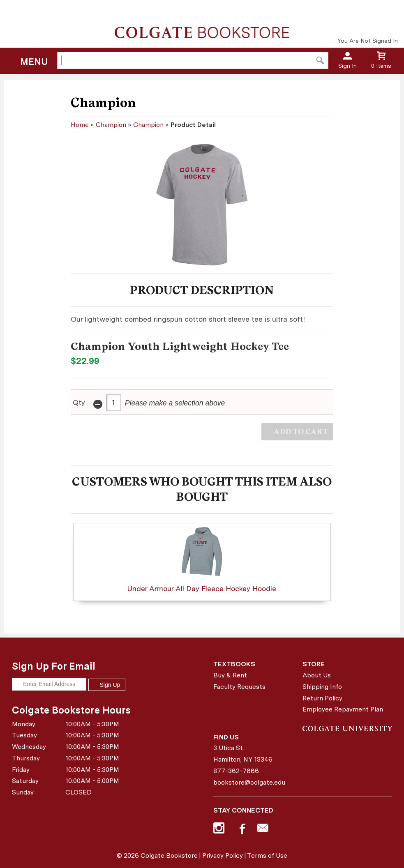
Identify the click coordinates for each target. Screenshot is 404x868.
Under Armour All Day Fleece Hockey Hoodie (202, 559)
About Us (317, 675)
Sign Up (107, 685)
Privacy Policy (223, 855)
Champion (111, 125)
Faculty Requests (239, 687)
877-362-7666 (236, 771)
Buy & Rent (230, 675)
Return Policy (322, 698)
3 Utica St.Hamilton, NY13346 (243, 754)
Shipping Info (322, 687)
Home (80, 125)
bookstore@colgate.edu (249, 782)
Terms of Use (267, 855)
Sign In (347, 66)
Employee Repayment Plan (343, 709)
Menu (34, 62)
